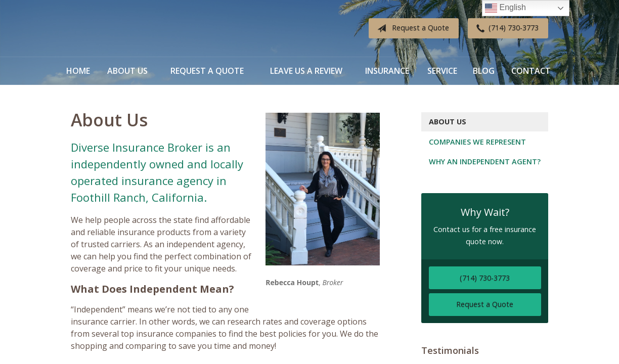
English (505, 8)
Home (78, 71)
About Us (127, 71)
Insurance (387, 71)
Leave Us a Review (306, 71)
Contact (531, 71)
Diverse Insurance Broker (134, 29)
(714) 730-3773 (505, 28)
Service (442, 71)
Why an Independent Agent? (485, 162)
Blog (484, 71)
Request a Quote (411, 28)
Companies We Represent (477, 142)
